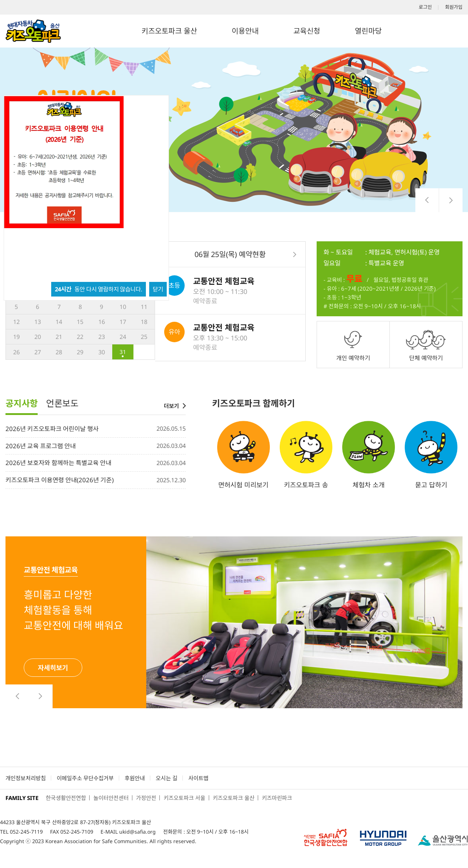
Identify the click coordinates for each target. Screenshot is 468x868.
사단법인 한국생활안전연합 (325, 836)
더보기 (171, 406)
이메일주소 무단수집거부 (85, 778)
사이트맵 (198, 778)
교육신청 (307, 31)
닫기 (158, 289)
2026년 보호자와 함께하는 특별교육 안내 (58, 463)
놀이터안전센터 (111, 798)
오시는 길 (167, 778)
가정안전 (146, 798)
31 (123, 352)
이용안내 (245, 31)
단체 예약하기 (426, 358)
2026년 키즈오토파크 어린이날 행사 (52, 429)
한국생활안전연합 (66, 798)
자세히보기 (53, 668)
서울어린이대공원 (443, 840)
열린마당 (368, 31)
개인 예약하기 (353, 358)
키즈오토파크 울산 (169, 31)
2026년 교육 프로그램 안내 (41, 446)
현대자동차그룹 (383, 836)
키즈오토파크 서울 (184, 798)
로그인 (425, 7)
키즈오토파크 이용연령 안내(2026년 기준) (60, 480)
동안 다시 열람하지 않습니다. (99, 289)
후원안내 (135, 778)
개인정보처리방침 (26, 778)
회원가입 (454, 7)
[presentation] (427, 200)
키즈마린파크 (277, 798)
